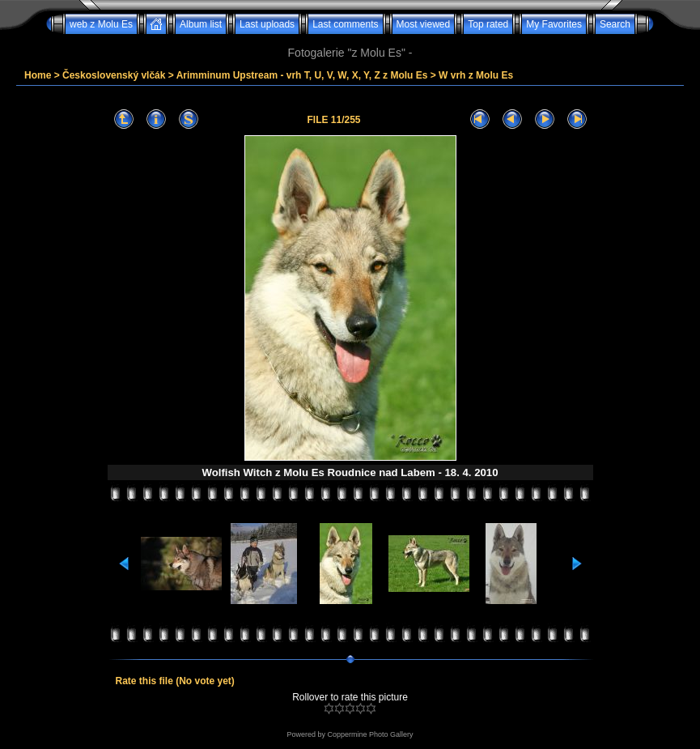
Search (615, 24)
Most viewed (424, 24)
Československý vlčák (114, 75)
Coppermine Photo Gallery (370, 734)
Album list (201, 24)
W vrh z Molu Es (476, 75)
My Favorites (554, 24)
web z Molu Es (101, 24)
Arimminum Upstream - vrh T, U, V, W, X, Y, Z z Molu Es (302, 75)
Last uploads (267, 24)
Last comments (345, 24)
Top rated (488, 24)
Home (38, 75)
